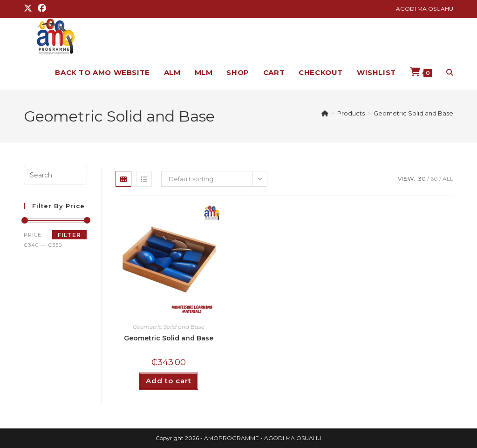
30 (422, 179)
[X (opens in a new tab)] (29, 9)
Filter (69, 235)
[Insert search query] (55, 175)
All (448, 179)
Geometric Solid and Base (413, 113)
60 (434, 179)
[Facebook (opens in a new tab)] (42, 9)
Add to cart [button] (169, 381)
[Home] (325, 113)
